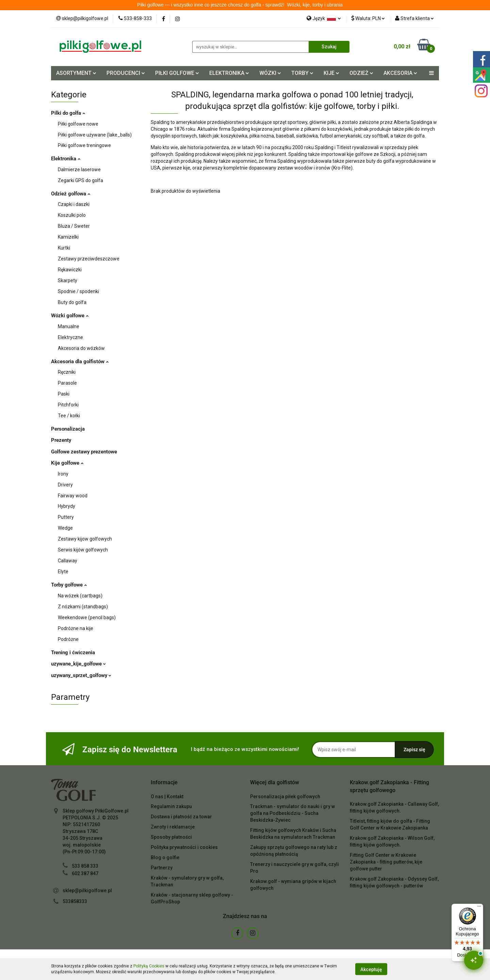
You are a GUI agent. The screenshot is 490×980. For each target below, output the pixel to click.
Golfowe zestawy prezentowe (84, 452)
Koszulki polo (72, 215)
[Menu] (479, 908)
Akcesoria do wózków (81, 348)
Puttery (66, 517)
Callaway (68, 561)
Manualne (69, 326)
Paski (64, 394)
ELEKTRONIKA (229, 73)
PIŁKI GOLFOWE (177, 73)
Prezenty (61, 440)
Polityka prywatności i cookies (184, 847)
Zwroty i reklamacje (173, 827)
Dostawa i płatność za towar (181, 817)
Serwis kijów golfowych (83, 550)
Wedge (65, 528)
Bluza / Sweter (74, 226)
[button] (164, 783)
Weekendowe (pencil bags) (87, 617)
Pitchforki (68, 405)
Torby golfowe (69, 585)
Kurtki (64, 248)
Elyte (63, 572)
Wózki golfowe (70, 316)
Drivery (65, 485)
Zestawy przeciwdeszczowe (89, 259)
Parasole (67, 383)
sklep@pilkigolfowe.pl (87, 890)
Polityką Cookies (149, 966)
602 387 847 (85, 873)
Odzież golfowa (71, 194)
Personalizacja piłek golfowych (285, 797)
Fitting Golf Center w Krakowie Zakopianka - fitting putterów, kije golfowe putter (386, 862)
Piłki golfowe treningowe (84, 145)
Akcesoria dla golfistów (80, 362)
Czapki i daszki (74, 204)
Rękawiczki (70, 270)
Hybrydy (67, 506)
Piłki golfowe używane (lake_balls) (95, 135)
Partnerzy (162, 868)
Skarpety (68, 280)
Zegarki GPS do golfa (80, 180)
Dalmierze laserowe (79, 170)
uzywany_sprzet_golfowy (81, 675)
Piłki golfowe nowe (78, 124)
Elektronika (66, 159)
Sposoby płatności (171, 837)
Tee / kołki (69, 416)
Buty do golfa (72, 302)
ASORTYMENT (76, 73)
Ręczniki (67, 372)
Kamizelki (68, 237)
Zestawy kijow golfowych (85, 539)
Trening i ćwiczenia (73, 653)
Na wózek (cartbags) (80, 596)
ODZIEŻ (361, 73)
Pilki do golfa (68, 113)
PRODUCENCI (126, 73)
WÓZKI (270, 73)
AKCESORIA (400, 73)
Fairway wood (73, 496)
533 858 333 (85, 866)
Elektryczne (70, 337)
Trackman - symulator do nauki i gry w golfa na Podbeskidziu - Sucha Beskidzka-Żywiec (292, 813)
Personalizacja (68, 429)
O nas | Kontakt (167, 797)
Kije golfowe (67, 463)
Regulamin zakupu (171, 806)
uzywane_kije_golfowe (78, 664)
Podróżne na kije (76, 628)
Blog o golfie (165, 857)
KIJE (331, 73)
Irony (63, 474)
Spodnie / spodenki (78, 291)
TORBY (302, 73)
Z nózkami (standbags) (83, 607)
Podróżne (68, 639)
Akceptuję (371, 969)
